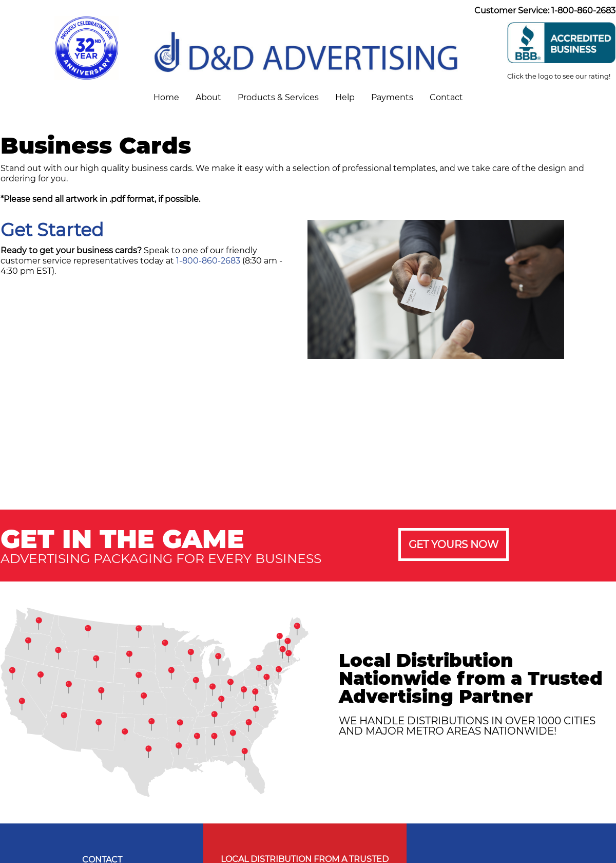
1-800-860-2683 (208, 261)
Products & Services (278, 97)
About (208, 97)
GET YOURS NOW (454, 545)
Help (345, 97)
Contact (446, 97)
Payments (392, 97)
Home (166, 97)
